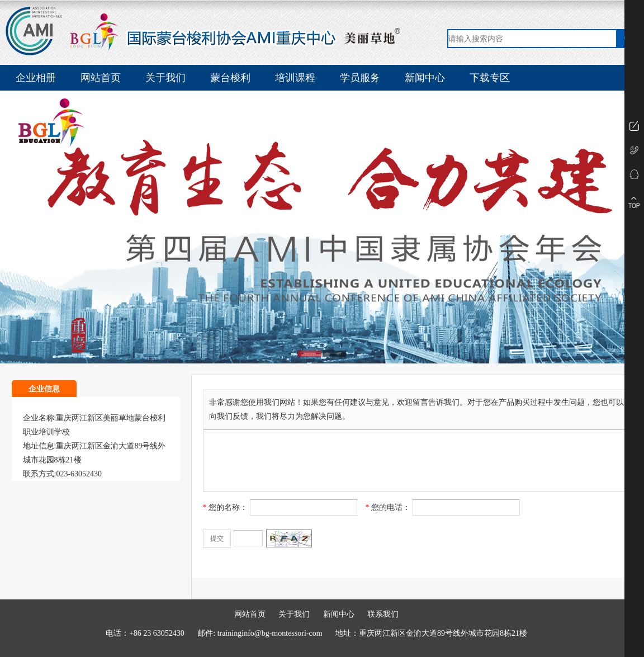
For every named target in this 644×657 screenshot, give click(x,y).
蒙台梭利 (230, 78)
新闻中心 (425, 78)
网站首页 (101, 78)
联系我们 (383, 614)
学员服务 (360, 78)
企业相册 (36, 78)
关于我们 (165, 78)
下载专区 (490, 78)
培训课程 (295, 78)
